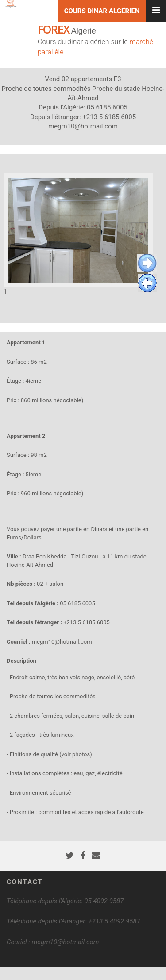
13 (110, 317)
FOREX (54, 29)
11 (94, 317)
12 (102, 317)
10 (86, 317)
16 (134, 317)
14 (118, 317)
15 (126, 317)
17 (142, 317)
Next (147, 263)
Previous (147, 283)
